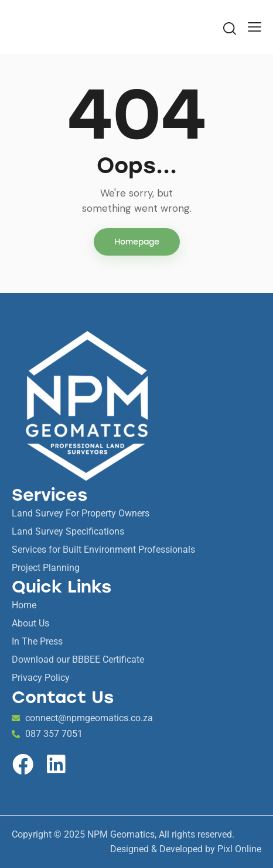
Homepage (137, 242)
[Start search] (230, 28)
